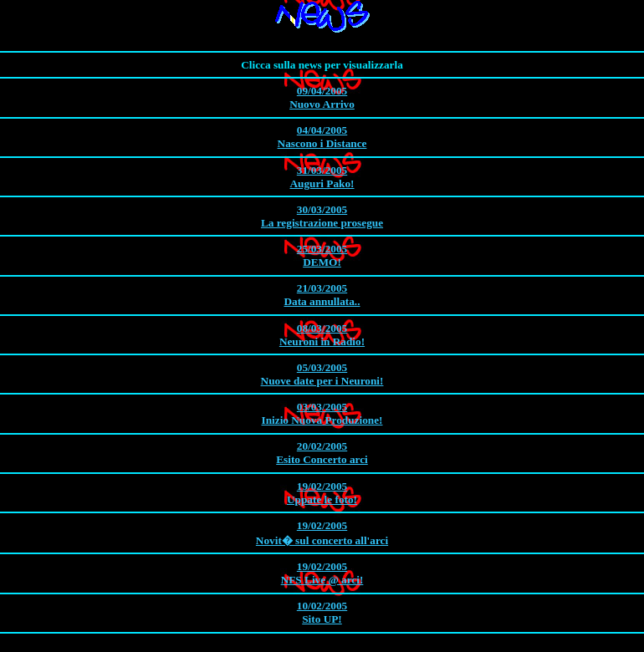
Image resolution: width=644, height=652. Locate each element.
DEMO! (322, 255)
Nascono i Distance (322, 137)
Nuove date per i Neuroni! (322, 374)
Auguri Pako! (322, 177)
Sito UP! (322, 612)
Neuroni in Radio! (322, 335)
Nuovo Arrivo (322, 97)
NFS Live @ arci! (322, 573)
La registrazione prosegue (322, 216)
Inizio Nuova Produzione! (322, 413)
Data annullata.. (322, 295)
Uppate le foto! (322, 493)
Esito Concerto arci (322, 453)
